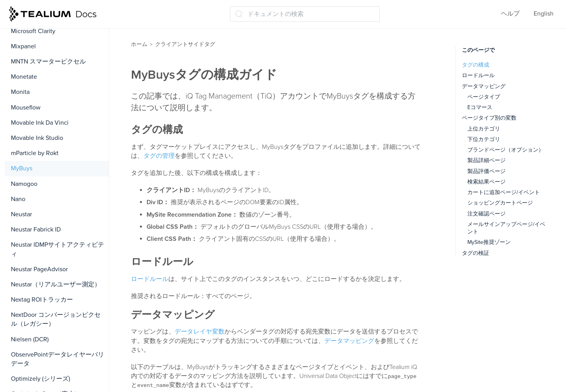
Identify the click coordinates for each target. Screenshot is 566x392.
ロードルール (150, 279)
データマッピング (349, 341)
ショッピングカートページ (500, 203)
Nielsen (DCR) (30, 339)
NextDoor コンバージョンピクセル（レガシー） (56, 319)
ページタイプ (484, 97)
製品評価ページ (486, 171)
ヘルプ (510, 14)
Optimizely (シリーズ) (41, 379)
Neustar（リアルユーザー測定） (56, 284)
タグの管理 (159, 156)
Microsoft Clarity (33, 31)
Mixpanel (23, 46)
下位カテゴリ (484, 139)
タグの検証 (476, 253)
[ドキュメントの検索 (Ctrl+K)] (305, 14)
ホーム (139, 44)
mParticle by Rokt (35, 153)
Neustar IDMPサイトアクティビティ (57, 249)
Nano (18, 199)
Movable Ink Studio (37, 138)
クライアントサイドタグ (185, 44)
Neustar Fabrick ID (36, 230)
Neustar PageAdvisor (39, 269)
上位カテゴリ (484, 129)
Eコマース (480, 107)
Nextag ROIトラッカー (42, 300)
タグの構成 (476, 65)
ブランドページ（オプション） (506, 150)
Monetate (24, 77)
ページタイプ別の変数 (489, 118)
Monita (20, 92)
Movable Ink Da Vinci (40, 123)
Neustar (21, 214)
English (544, 14)
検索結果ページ (486, 182)
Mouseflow (26, 108)
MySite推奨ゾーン (489, 242)
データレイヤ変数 (200, 332)
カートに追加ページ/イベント (504, 192)
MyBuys (22, 168)
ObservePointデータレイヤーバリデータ (57, 359)
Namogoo (24, 184)
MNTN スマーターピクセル (48, 62)
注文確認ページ (486, 214)
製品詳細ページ (486, 160)
